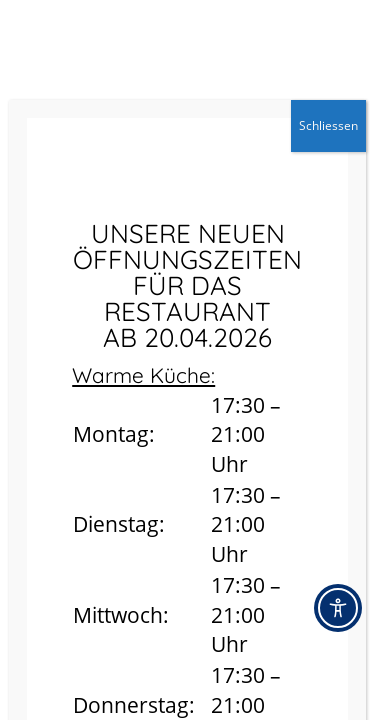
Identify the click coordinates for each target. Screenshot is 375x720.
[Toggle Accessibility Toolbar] (338, 608)
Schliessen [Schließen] (328, 125)
